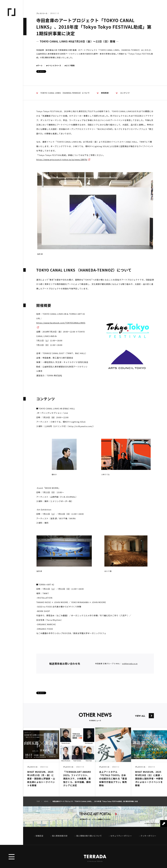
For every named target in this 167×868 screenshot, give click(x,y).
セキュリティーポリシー (121, 838)
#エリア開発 (70, 66)
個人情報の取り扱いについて (89, 838)
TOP (38, 804)
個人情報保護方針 (60, 838)
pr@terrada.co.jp (130, 666)
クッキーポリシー (148, 838)
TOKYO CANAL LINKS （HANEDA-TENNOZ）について (63, 93)
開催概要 (103, 93)
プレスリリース (42, 13)
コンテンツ (123, 93)
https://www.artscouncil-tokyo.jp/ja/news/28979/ (62, 162)
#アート (39, 66)
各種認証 (39, 838)
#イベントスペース (54, 66)
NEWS (46, 804)
